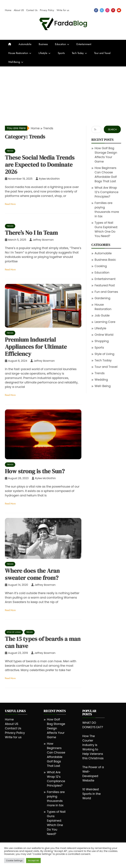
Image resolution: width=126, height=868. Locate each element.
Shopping (102, 341)
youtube (119, 10)
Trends (10, 151)
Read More (10, 204)
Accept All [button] (33, 861)
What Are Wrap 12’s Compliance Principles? (107, 192)
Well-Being (14, 62)
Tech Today (78, 53)
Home (8, 10)
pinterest (113, 10)
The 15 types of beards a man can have (43, 642)
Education (60, 44)
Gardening (103, 298)
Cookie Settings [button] (14, 861)
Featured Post (105, 285)
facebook (96, 10)
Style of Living (14, 632)
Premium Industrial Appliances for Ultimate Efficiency (36, 347)
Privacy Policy (47, 10)
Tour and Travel (102, 53)
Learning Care (105, 322)
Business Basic (105, 260)
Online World (104, 335)
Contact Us (32, 10)
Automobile (25, 44)
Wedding (101, 380)
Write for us (63, 10)
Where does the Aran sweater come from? (32, 574)
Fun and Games (106, 292)
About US (19, 10)
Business (43, 44)
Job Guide (102, 315)
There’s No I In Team (31, 233)
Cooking (101, 266)
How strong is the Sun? (35, 471)
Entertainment (84, 44)
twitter (102, 10)
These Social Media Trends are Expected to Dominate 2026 (40, 165)
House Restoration (18, 53)
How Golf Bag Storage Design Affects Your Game (56, 728)
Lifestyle (43, 53)
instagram (107, 10)
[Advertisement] (63, 91)
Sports (61, 53)
